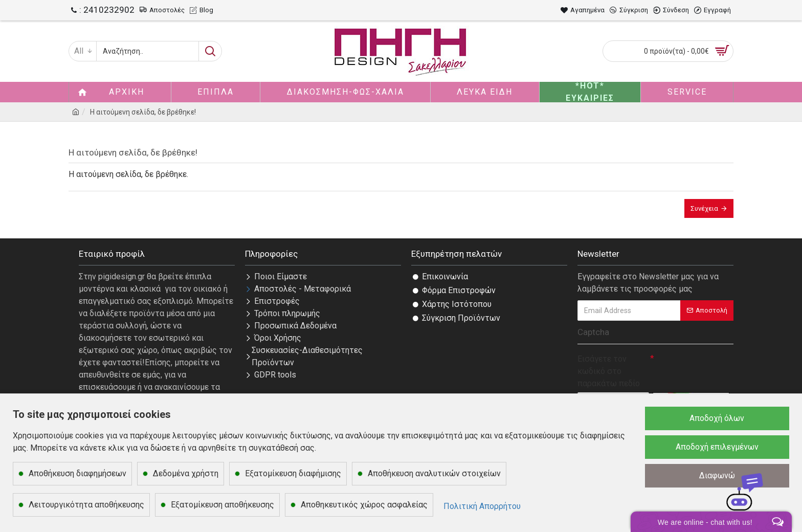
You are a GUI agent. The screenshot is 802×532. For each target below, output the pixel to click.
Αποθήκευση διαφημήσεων (77, 473)
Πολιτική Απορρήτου (482, 506)
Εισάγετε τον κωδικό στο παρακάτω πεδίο (609, 371)
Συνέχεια (704, 208)
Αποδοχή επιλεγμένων (717, 447)
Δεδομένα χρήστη (186, 473)
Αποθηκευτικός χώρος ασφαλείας (364, 505)
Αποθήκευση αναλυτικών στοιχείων (434, 473)
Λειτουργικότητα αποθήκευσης (86, 505)
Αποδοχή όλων (717, 418)
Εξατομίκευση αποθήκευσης (222, 505)
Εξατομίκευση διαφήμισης (293, 473)
